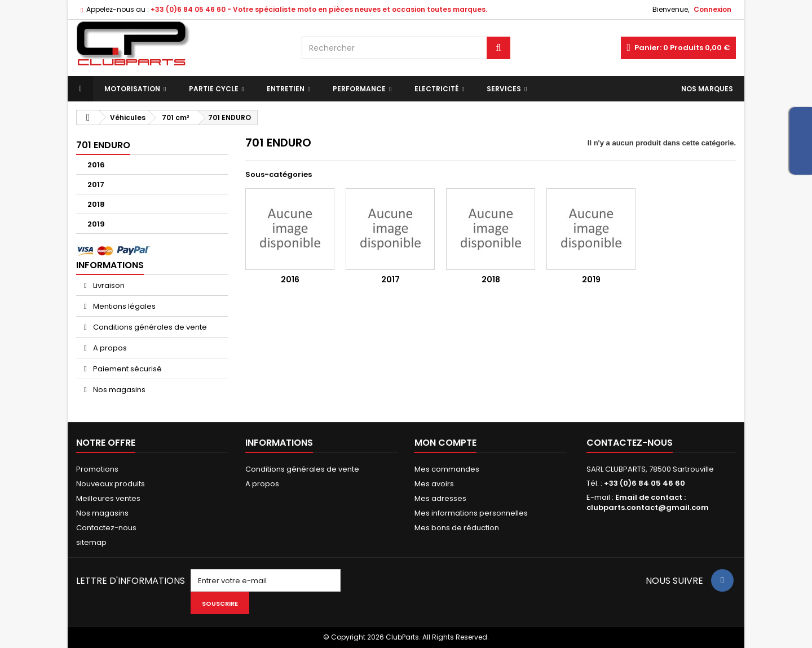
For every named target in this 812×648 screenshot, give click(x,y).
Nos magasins (118, 390)
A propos (109, 348)
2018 (96, 204)
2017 (96, 185)
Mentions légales (123, 306)
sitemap (91, 542)
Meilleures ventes (108, 498)
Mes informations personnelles (471, 513)
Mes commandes (447, 469)
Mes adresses (440, 498)
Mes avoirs (434, 484)
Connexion (712, 9)
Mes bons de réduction (457, 528)
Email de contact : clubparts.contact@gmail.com (648, 502)
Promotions (97, 469)
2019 (96, 224)
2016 (96, 165)
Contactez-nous (106, 528)
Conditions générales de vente (149, 327)
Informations (110, 265)
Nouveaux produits (111, 484)
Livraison (108, 285)
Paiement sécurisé (127, 369)
